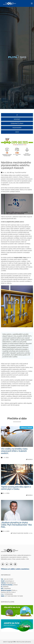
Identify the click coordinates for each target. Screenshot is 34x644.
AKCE (17, 132)
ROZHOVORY (17, 128)
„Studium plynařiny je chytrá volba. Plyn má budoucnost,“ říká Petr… (16, 525)
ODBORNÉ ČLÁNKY (17, 123)
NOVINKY (17, 119)
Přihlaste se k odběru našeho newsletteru (15, 569)
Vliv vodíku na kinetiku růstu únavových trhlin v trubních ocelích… (14, 451)
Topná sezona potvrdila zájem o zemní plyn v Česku (16, 488)
